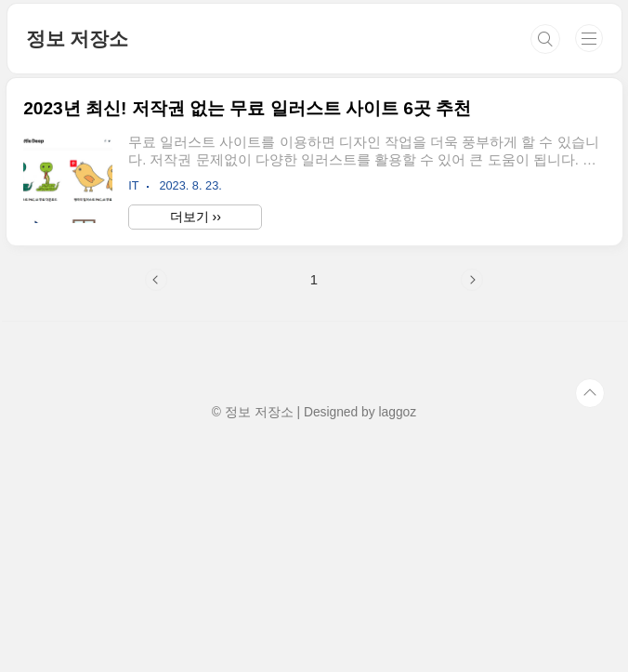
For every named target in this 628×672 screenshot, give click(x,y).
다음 (472, 280)
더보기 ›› (196, 217)
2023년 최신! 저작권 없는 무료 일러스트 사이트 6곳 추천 (247, 108)
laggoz (397, 412)
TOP (590, 393)
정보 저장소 (77, 39)
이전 (156, 280)
